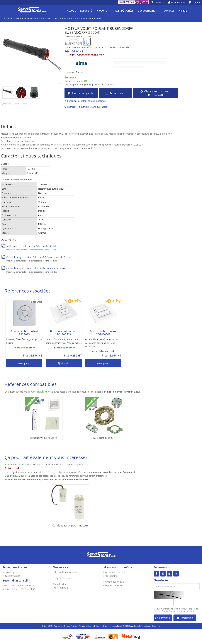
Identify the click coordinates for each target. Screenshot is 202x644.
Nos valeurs (110, 576)
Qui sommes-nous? (114, 572)
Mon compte (10, 572)
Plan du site (59, 584)
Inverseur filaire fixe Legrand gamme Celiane (24, 341)
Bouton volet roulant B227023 (24, 333)
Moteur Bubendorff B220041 (87, 18)
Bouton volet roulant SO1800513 (64, 333)
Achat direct (115, 93)
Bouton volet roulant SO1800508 (103, 333)
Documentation (149, 11)
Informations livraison (65, 572)
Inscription (185, 618)
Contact (169, 11)
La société (86, 11)
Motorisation (8, 18)
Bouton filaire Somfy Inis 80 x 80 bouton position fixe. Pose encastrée (64, 341)
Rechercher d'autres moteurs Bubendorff (86, 107)
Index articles (60, 588)
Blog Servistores (62, 578)
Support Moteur (104, 438)
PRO (183, 11)
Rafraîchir (163, 618)
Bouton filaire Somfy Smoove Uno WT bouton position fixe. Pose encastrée (102, 343)
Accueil (71, 11)
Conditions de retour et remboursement (85, 101)
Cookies (99, 626)
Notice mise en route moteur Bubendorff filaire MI (29, 246)
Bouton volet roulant (44, 438)
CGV (44, 626)
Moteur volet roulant (26, 18)
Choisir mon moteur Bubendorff (156, 93)
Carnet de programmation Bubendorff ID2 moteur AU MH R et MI (36, 257)
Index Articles (71, 626)
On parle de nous (113, 585)
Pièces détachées (124, 11)
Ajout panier (24, 363)
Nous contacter (11, 576)
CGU (50, 626)
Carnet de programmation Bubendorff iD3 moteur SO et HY (33, 268)
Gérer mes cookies (113, 626)
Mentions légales (86, 626)
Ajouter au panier (81, 93)
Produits (103, 11)
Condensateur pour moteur (70, 525)
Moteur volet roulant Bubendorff (55, 18)
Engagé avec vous (114, 582)
